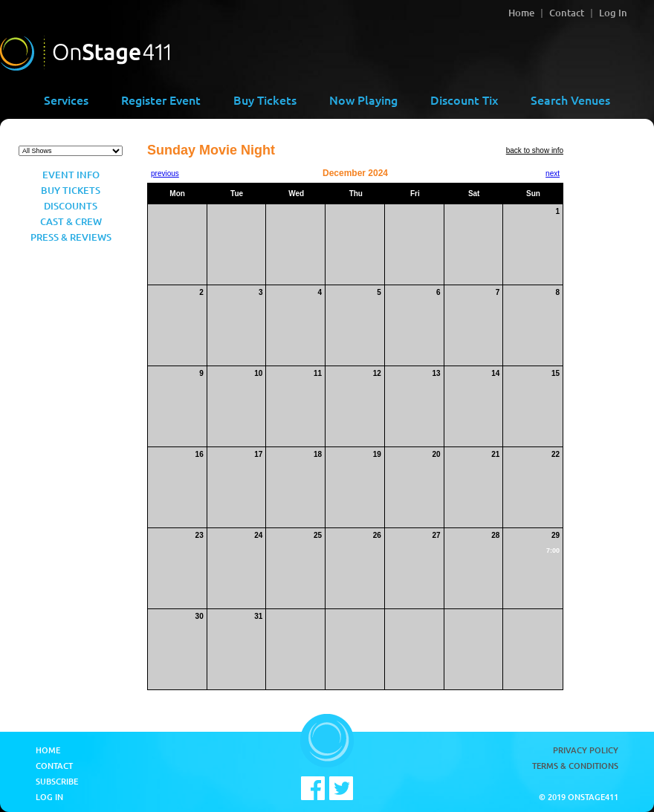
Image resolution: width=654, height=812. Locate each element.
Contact (567, 13)
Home (521, 13)
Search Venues (570, 100)
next (553, 173)
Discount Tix (464, 100)
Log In (613, 13)
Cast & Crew (71, 221)
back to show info (535, 150)
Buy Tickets (265, 100)
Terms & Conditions (575, 766)
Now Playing (363, 100)
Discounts (71, 206)
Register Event (161, 100)
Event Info (71, 175)
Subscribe (57, 781)
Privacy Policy (586, 750)
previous (165, 173)
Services (66, 100)
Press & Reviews (71, 237)
